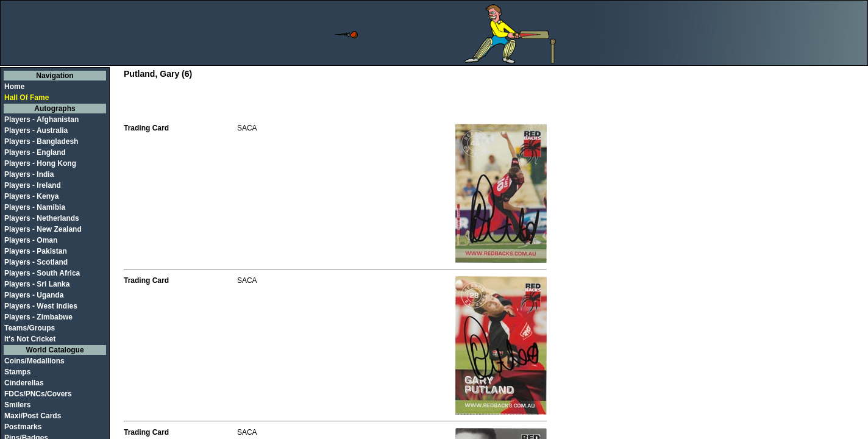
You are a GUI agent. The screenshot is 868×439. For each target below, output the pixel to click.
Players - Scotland (36, 262)
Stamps (17, 372)
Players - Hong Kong (40, 163)
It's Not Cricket (30, 339)
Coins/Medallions (34, 361)
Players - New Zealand (43, 229)
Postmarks (23, 427)
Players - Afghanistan (41, 120)
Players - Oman (31, 240)
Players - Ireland (33, 185)
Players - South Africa (42, 273)
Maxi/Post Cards (33, 416)
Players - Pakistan (36, 251)
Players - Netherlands (42, 218)
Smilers (17, 405)
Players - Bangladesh (41, 141)
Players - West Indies (41, 306)
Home (14, 87)
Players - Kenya (31, 196)
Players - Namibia (35, 207)
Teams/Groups (30, 328)
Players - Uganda (34, 295)
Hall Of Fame (27, 98)
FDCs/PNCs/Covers (38, 394)
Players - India (29, 174)
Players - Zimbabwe (38, 317)
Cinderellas (24, 383)
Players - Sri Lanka (37, 284)
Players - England (35, 152)
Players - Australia (36, 130)
